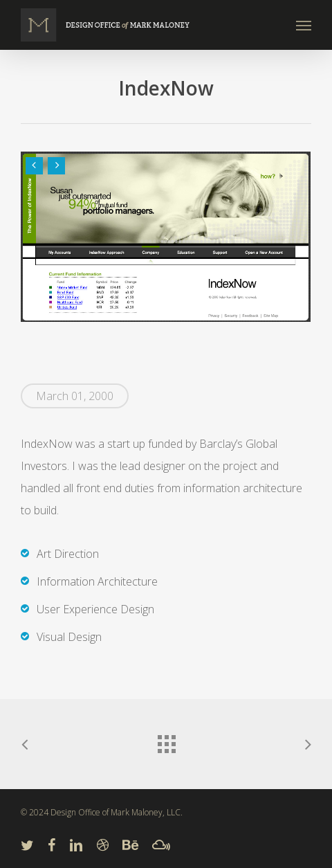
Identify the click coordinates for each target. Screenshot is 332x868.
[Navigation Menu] (304, 25)
